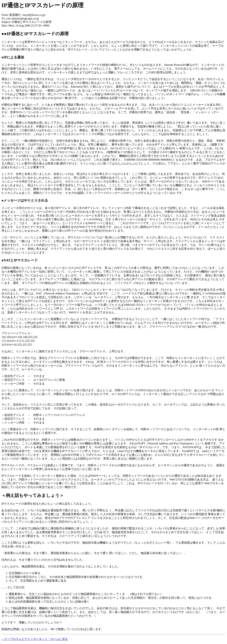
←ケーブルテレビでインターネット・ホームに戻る (35, 639)
